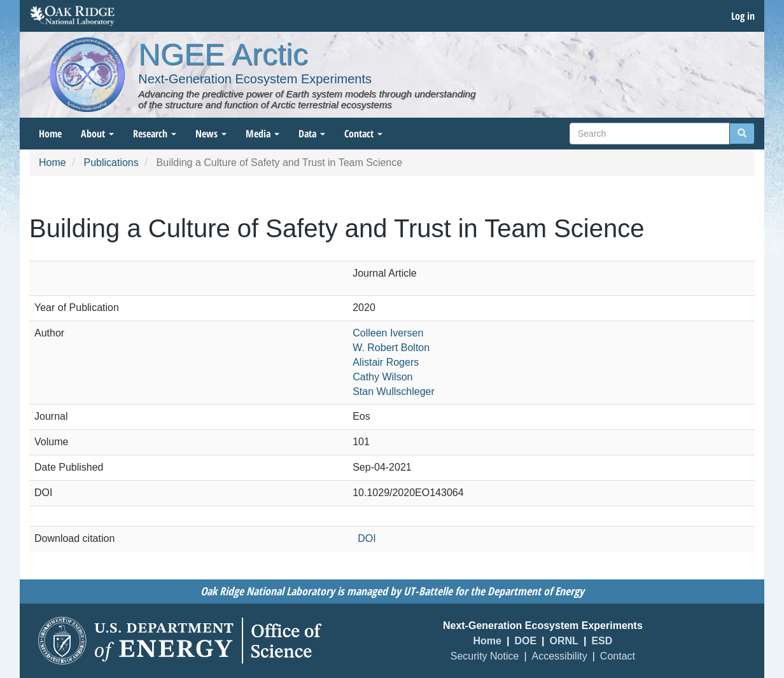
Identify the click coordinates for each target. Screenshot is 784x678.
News (211, 134)
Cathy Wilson (382, 377)
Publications (111, 163)
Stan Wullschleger (394, 391)
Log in (743, 16)
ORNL (564, 641)
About (97, 134)
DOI (367, 538)
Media (262, 134)
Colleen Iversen (388, 333)
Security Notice (485, 656)
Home (50, 134)
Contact (363, 134)
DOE (525, 641)
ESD (602, 641)
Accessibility (560, 656)
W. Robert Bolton (391, 348)
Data (312, 134)
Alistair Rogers (386, 362)
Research (155, 134)
